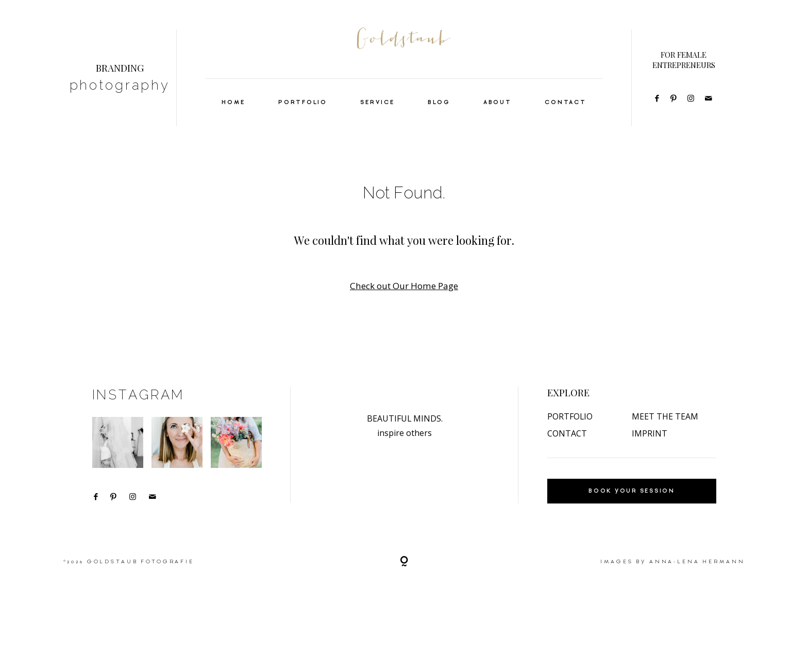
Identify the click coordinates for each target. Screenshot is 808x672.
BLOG (439, 102)
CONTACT (565, 102)
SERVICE (377, 102)
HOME (233, 102)
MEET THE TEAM (665, 437)
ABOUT (498, 102)
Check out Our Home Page (404, 286)
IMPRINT (650, 454)
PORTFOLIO (303, 102)
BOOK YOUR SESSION (632, 511)
